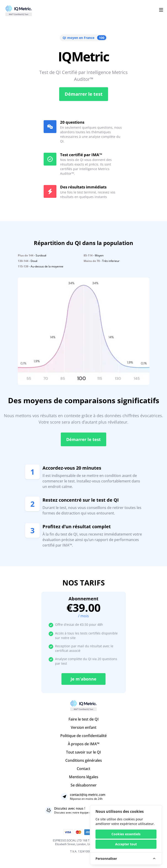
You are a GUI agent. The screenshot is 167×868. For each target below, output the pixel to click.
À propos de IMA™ (84, 744)
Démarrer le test (84, 94)
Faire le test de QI (84, 719)
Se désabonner (84, 785)
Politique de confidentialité (83, 736)
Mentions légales (84, 777)
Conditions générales (84, 760)
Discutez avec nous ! (70, 808)
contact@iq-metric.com (88, 795)
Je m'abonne (83, 679)
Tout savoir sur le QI (83, 752)
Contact (83, 769)
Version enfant (84, 727)
